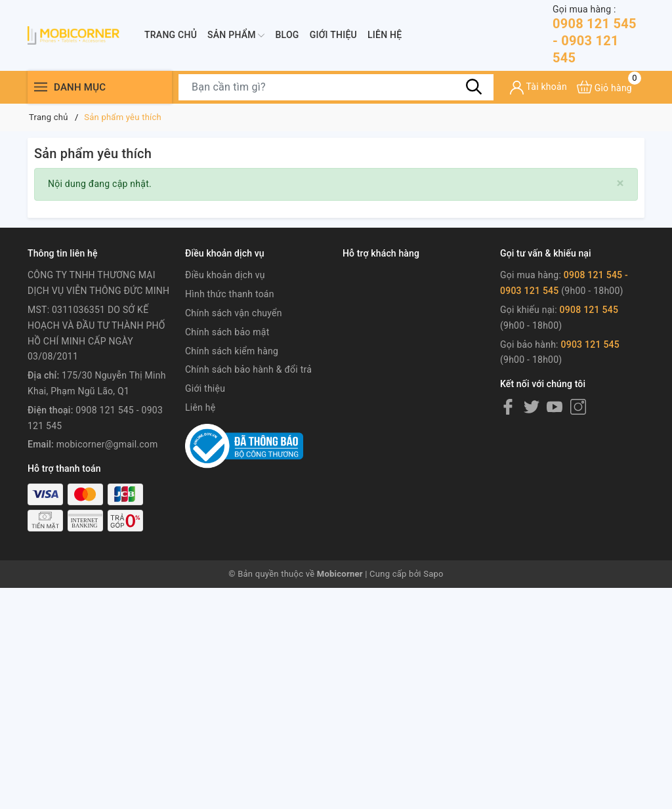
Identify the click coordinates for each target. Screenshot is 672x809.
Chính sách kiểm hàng (232, 351)
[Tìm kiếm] (474, 87)
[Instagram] (578, 407)
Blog (287, 35)
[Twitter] (532, 407)
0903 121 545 (590, 344)
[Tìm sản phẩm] (336, 87)
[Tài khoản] (538, 88)
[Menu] (41, 87)
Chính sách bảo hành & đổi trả (248, 369)
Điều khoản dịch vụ (225, 275)
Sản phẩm (236, 35)
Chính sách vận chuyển (234, 313)
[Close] (620, 183)
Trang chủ (171, 35)
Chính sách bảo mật (227, 332)
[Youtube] (555, 407)
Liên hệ (385, 35)
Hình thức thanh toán (230, 294)
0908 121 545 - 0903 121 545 (598, 34)
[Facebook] (508, 407)
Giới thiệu (333, 35)
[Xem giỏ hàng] (604, 87)
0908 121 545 (589, 310)
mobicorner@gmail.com (107, 444)
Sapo (433, 574)
